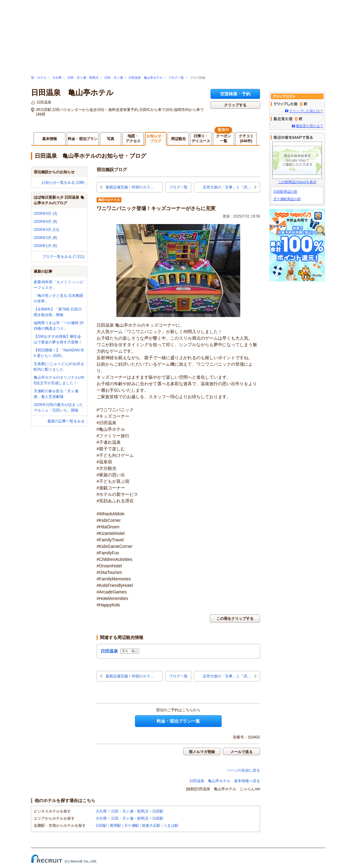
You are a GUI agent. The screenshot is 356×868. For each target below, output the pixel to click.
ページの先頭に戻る (243, 770)
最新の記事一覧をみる (66, 421)
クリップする (235, 105)
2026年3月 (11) (46, 230)
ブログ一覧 (176, 78)
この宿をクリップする (235, 619)
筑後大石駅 (151, 826)
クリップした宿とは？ (306, 111)
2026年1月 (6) (45, 246)
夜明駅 (115, 826)
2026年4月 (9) (45, 222)
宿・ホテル (39, 78)
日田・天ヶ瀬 (114, 78)
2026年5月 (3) (45, 214)
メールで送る (241, 752)
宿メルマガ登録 (202, 752)
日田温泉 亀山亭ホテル (145, 78)
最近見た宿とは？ (310, 126)
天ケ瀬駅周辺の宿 (287, 199)
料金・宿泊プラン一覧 (178, 721)
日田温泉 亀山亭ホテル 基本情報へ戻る (225, 781)
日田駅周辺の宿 (285, 192)
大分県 (57, 78)
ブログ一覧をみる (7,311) (63, 257)
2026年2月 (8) (45, 238)
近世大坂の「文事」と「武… (227, 187)
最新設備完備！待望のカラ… (130, 187)
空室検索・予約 (235, 94)
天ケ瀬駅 (132, 826)
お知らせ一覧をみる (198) (63, 183)
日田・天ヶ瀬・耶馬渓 (83, 78)
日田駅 (158, 811)
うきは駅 (171, 826)
